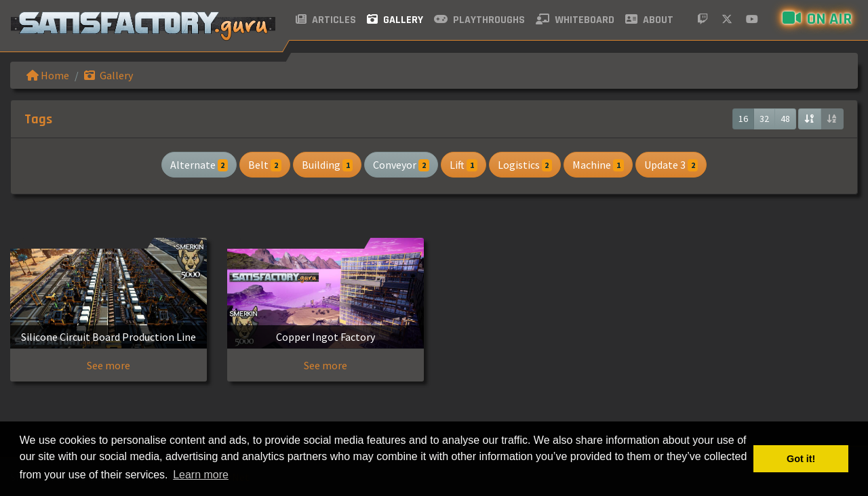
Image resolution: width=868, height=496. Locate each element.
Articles (326, 20)
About (649, 20)
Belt (265, 165)
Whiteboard (575, 20)
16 (743, 119)
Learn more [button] (201, 475)
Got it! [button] (801, 459)
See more (108, 365)
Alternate (199, 165)
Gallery (395, 20)
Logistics (525, 165)
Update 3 (671, 165)
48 (785, 119)
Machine (598, 165)
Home (48, 75)
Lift (463, 165)
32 (764, 119)
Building (328, 165)
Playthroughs (479, 20)
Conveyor (401, 165)
